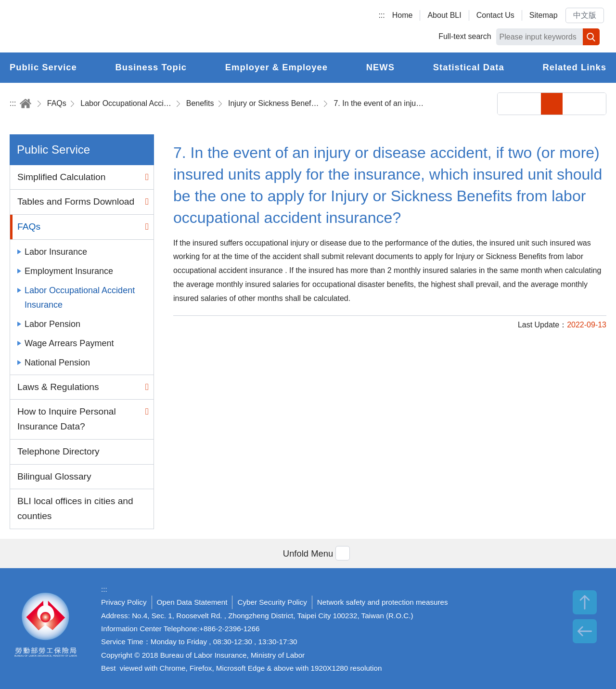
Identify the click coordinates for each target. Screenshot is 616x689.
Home (403, 15)
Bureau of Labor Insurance (97, 26)
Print (530, 104)
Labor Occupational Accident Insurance (126, 103)
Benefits (200, 103)
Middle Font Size (573, 104)
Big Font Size (595, 104)
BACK (585, 631)
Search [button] (591, 37)
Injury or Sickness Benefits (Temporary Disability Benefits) (274, 103)
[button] (308, 553)
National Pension (57, 363)
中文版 (585, 15)
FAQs (57, 103)
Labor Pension (52, 324)
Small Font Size (552, 104)
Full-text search (465, 36)
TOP (585, 602)
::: (381, 15)
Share (508, 104)
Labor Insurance (56, 252)
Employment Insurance (69, 271)
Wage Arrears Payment (69, 343)
